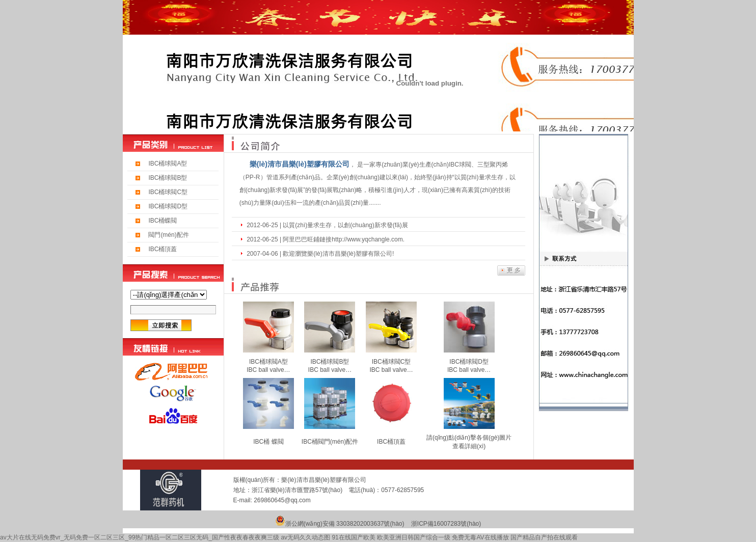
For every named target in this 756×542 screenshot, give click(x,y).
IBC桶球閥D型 (168, 206)
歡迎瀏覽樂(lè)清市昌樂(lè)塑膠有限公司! (338, 254)
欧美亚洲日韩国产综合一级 (414, 537)
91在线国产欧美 (353, 537)
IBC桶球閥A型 (168, 164)
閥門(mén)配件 (168, 235)
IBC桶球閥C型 (168, 192)
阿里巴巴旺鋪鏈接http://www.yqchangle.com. (344, 239)
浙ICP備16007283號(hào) (446, 524)
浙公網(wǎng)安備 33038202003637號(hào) (345, 524)
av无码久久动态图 (305, 537)
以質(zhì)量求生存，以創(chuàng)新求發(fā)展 (345, 225)
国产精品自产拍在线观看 (544, 537)
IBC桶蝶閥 (163, 221)
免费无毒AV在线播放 (480, 537)
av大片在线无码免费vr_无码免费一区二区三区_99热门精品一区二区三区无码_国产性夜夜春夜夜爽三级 (140, 537)
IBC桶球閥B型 (168, 178)
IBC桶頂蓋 (163, 249)
